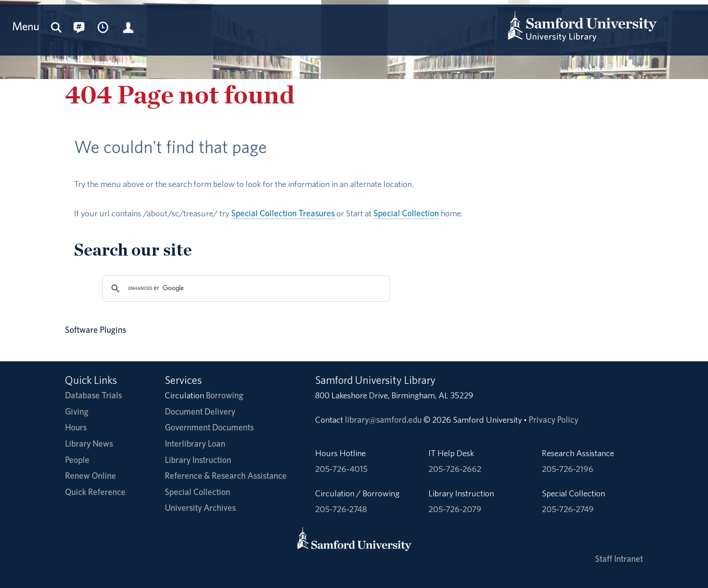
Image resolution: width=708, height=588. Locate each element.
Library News (89, 444)
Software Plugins (95, 330)
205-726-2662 (455, 469)
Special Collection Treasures (283, 213)
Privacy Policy (554, 420)
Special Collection (406, 213)
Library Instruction (198, 460)
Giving (77, 412)
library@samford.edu (383, 420)
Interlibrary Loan (195, 444)
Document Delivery (200, 412)
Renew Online (91, 476)
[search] (245, 289)
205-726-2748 (341, 509)
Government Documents (209, 427)
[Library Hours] (103, 26)
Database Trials (93, 395)
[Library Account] (128, 26)
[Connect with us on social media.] (79, 26)
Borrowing (225, 395)
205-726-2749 (568, 509)
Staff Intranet (619, 559)
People (77, 460)
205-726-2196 (568, 469)
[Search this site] (56, 26)
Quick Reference (95, 492)
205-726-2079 (455, 509)
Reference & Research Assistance (226, 476)
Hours (76, 427)
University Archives (200, 508)
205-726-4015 (341, 469)
